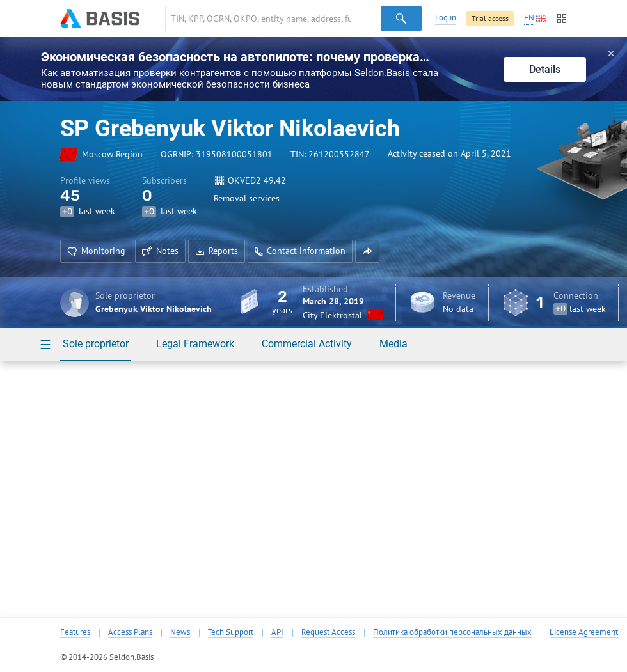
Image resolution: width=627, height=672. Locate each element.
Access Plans (130, 632)
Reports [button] (217, 251)
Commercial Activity (307, 344)
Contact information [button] (300, 251)
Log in (446, 18)
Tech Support (231, 632)
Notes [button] (160, 251)
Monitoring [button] (96, 251)
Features (75, 632)
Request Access (328, 632)
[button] (367, 251)
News (180, 632)
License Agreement (584, 632)
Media (393, 344)
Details (545, 69)
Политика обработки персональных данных (452, 632)
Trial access (490, 18)
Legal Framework (195, 344)
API (277, 632)
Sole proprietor (96, 344)
